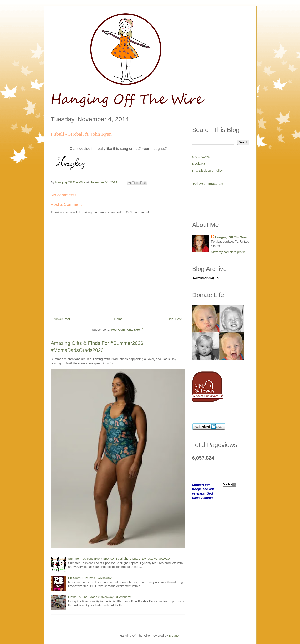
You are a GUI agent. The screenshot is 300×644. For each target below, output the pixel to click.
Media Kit (199, 164)
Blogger (174, 636)
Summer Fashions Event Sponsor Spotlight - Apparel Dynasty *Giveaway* (119, 559)
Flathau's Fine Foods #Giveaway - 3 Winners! (100, 597)
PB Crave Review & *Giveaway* (90, 578)
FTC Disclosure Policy (207, 170)
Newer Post (62, 319)
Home (118, 319)
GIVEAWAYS (201, 157)
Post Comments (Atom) (127, 330)
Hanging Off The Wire (231, 237)
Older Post (174, 319)
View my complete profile (228, 252)
